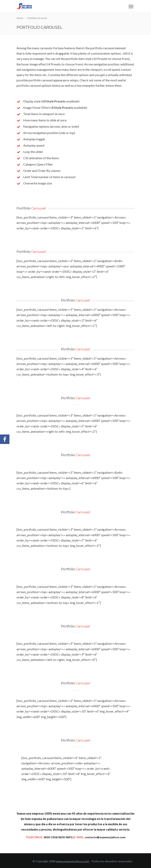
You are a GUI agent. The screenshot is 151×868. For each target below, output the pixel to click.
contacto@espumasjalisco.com (105, 837)
